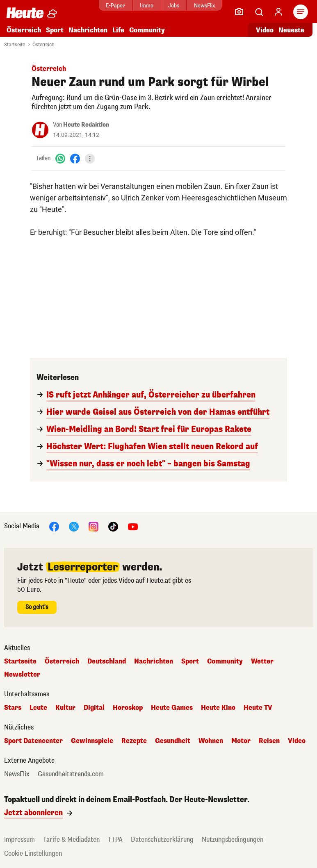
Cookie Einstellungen (33, 853)
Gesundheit (173, 741)
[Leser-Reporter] (239, 12)
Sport (55, 30)
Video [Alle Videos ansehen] (265, 30)
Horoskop (128, 708)
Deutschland (107, 661)
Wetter (262, 661)
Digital (94, 708)
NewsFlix (204, 6)
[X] (74, 526)
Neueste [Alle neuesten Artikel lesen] (291, 30)
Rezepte (134, 741)
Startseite (15, 45)
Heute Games (172, 708)
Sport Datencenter (33, 741)
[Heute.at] (25, 12)
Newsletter (22, 675)
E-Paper (115, 6)
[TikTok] (113, 526)
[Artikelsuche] (259, 12)
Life (118, 30)
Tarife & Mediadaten (71, 840)
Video (297, 741)
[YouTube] (133, 526)
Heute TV (258, 708)
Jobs (174, 6)
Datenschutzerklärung (162, 840)
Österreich (24, 30)
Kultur (65, 708)
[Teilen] (90, 159)
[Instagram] (94, 526)
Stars (13, 708)
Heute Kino (218, 708)
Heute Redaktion (86, 125)
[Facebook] (75, 158)
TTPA (115, 840)
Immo (147, 6)
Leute (38, 708)
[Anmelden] (278, 12)
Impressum (19, 840)
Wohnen (211, 741)
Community (147, 30)
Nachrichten (88, 30)
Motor (241, 741)
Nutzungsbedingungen (233, 840)
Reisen (269, 741)
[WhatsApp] (60, 158)
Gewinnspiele (92, 741)
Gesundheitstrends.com (71, 774)
